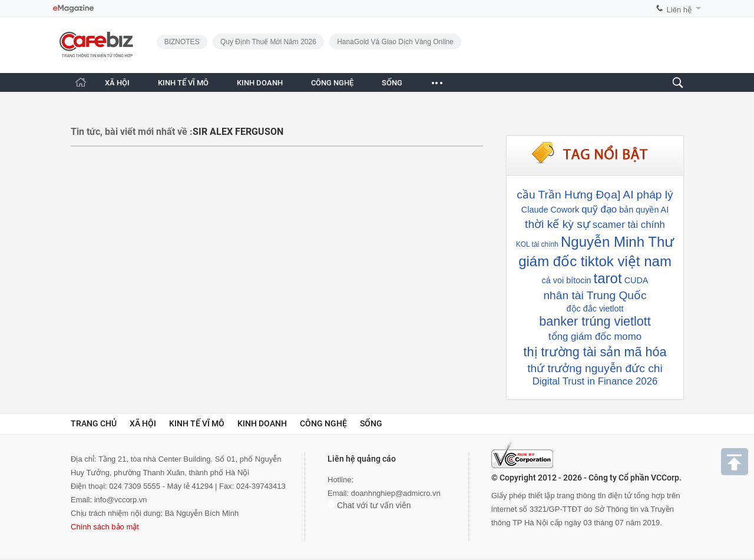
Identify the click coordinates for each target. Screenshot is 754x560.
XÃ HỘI (117, 83)
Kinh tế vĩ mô (197, 423)
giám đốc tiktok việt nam (595, 261)
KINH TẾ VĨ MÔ (183, 83)
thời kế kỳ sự (558, 224)
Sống (371, 423)
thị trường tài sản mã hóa (595, 352)
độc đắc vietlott (595, 309)
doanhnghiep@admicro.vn (396, 493)
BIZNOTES (182, 42)
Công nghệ (323, 423)
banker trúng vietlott (595, 321)
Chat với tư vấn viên (369, 505)
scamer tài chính (629, 225)
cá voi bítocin (567, 280)
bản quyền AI (644, 210)
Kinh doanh (262, 423)
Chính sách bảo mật (105, 527)
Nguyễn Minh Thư (617, 242)
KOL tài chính (537, 244)
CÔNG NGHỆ (332, 83)
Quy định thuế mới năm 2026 (268, 42)
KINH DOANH (260, 83)
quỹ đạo (599, 209)
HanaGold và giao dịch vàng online (395, 42)
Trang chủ (94, 423)
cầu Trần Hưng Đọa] (568, 195)
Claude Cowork (550, 210)
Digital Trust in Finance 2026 (595, 381)
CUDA (636, 280)
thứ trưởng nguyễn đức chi (595, 368)
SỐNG (392, 83)
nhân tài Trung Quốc (595, 295)
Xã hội (143, 423)
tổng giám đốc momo (595, 337)
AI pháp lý (648, 195)
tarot (608, 278)
